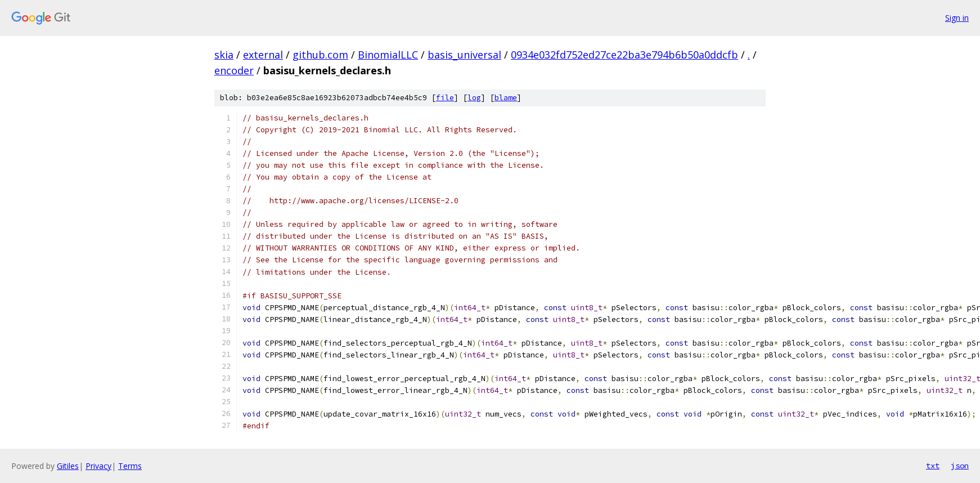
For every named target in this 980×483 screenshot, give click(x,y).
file (445, 98)
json (960, 466)
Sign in (957, 18)
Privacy (98, 466)
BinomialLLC (388, 55)
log (474, 98)
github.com (320, 55)
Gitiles (68, 466)
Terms (130, 466)
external (263, 55)
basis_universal (464, 55)
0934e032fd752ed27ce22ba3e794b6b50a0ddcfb (624, 55)
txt (933, 466)
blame (506, 98)
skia (224, 55)
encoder (234, 70)
